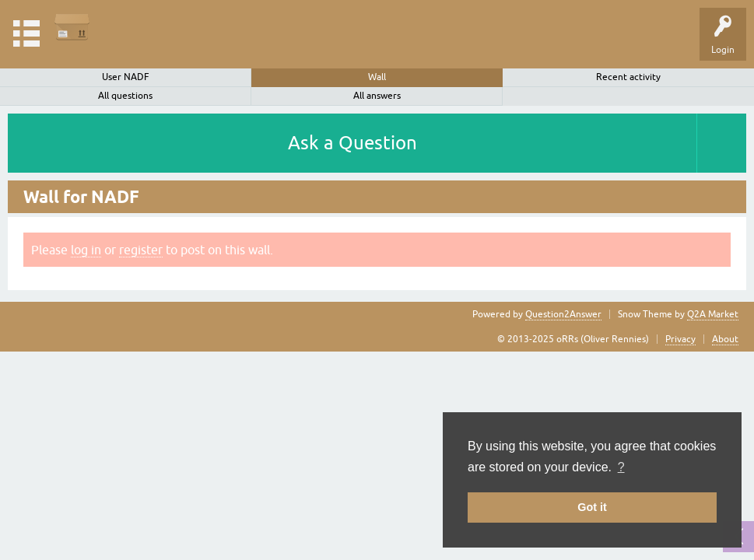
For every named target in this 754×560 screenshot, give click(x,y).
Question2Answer (563, 314)
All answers (377, 96)
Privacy (680, 339)
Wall (377, 77)
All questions (125, 96)
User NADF (125, 77)
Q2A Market (713, 314)
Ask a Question (352, 143)
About (725, 339)
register (141, 250)
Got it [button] (592, 507)
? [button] (621, 467)
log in (86, 250)
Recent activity (628, 77)
